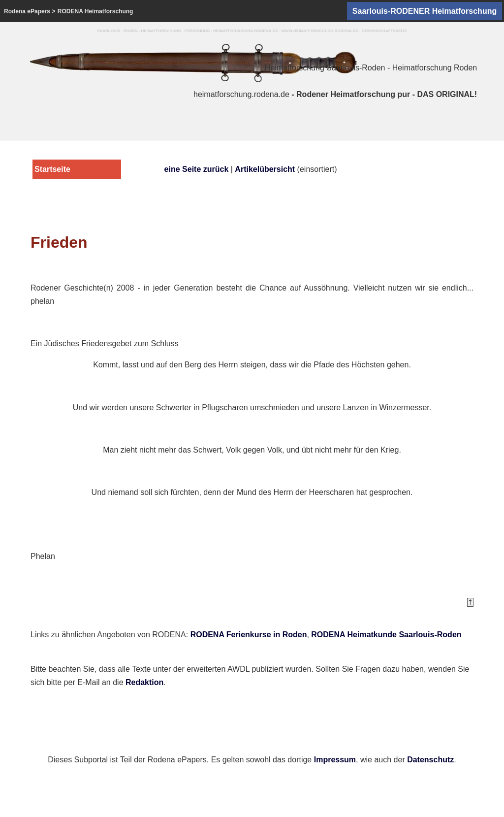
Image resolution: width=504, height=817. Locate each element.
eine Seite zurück (197, 169)
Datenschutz (430, 760)
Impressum (335, 760)
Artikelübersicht (265, 169)
